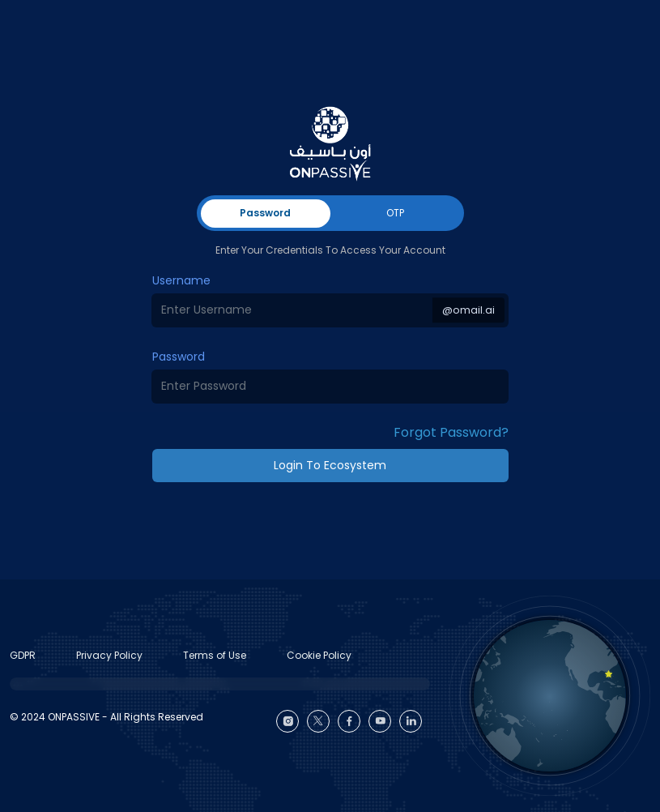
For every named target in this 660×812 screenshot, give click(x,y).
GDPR (23, 655)
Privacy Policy (109, 655)
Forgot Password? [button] (451, 432)
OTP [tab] (395, 213)
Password (179, 357)
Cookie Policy (319, 655)
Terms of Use (215, 655)
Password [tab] (265, 213)
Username (181, 280)
